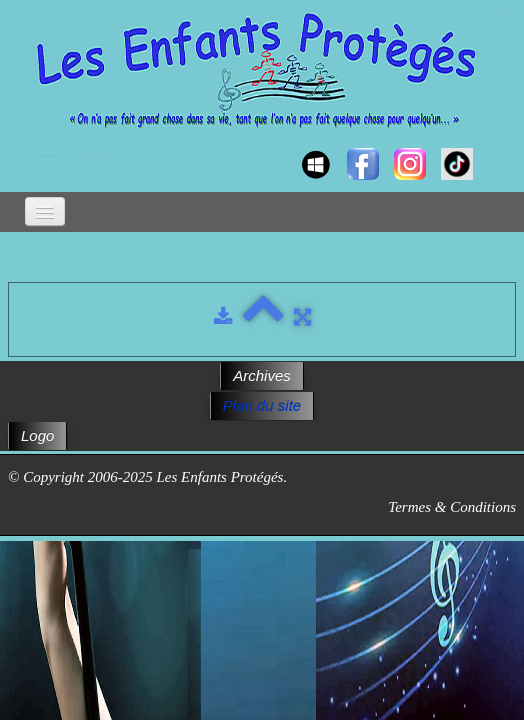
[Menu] (45, 211)
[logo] (27, 146)
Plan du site (262, 405)
